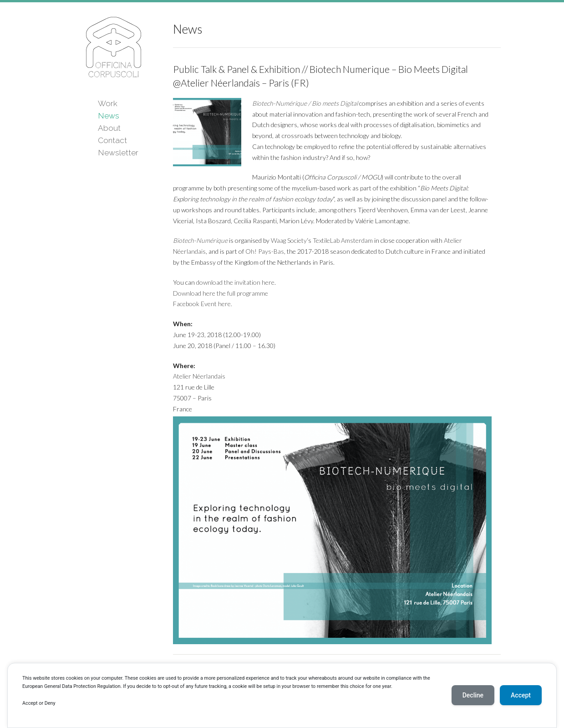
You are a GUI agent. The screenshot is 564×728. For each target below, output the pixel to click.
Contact (112, 140)
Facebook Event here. (203, 304)
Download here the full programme (221, 293)
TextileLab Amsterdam (343, 240)
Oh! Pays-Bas (265, 251)
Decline (473, 695)
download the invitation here (235, 282)
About (109, 128)
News (109, 116)
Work (108, 103)
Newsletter (118, 153)
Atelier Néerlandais (199, 376)
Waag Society (289, 240)
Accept (521, 695)
